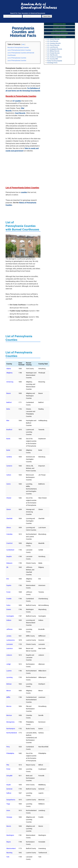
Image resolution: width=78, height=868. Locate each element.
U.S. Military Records (53, 51)
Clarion (9, 509)
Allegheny (9, 373)
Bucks (8, 439)
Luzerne (9, 671)
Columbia (9, 534)
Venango (9, 817)
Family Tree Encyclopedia (55, 61)
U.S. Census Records (53, 39)
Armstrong (10, 382)
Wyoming (9, 853)
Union (8, 810)
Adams (9, 369)
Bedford (9, 402)
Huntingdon (10, 616)
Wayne (9, 842)
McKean (9, 684)
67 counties (17, 101)
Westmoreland (11, 848)
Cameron (9, 466)
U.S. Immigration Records (55, 49)
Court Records (20, 113)
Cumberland (10, 550)
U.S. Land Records (53, 47)
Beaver (9, 393)
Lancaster (10, 644)
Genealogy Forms (52, 63)
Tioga (8, 804)
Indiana (9, 620)
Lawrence (9, 648)
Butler (8, 450)
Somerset (9, 789)
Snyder (9, 785)
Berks (8, 409)
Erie (8, 579)
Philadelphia (10, 753)
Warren (9, 826)
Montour (9, 715)
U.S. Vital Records (52, 55)
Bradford (9, 430)
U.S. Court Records (53, 41)
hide (23, 44)
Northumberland (12, 733)
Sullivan (9, 793)
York (8, 857)
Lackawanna (11, 640)
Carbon (9, 475)
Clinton (9, 528)
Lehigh (9, 664)
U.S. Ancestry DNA (53, 59)
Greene (9, 609)
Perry (8, 747)
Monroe (9, 706)
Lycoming (9, 677)
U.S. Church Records (53, 45)
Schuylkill (9, 776)
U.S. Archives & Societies (54, 57)
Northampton (11, 729)
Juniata (9, 636)
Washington (10, 835)
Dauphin (9, 556)
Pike (8, 765)
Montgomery (10, 722)
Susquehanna (11, 800)
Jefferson (9, 629)
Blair (8, 421)
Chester (9, 498)
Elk (7, 567)
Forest (8, 592)
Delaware (9, 563)
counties (24, 192)
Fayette (9, 585)
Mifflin (8, 697)
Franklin (9, 599)
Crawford (9, 543)
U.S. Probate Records (53, 53)
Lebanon (9, 655)
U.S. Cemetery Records (54, 43)
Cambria (9, 457)
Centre (8, 484)
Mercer (9, 691)
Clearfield (9, 518)
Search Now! (47, 16)
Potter (8, 769)
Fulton (8, 605)
